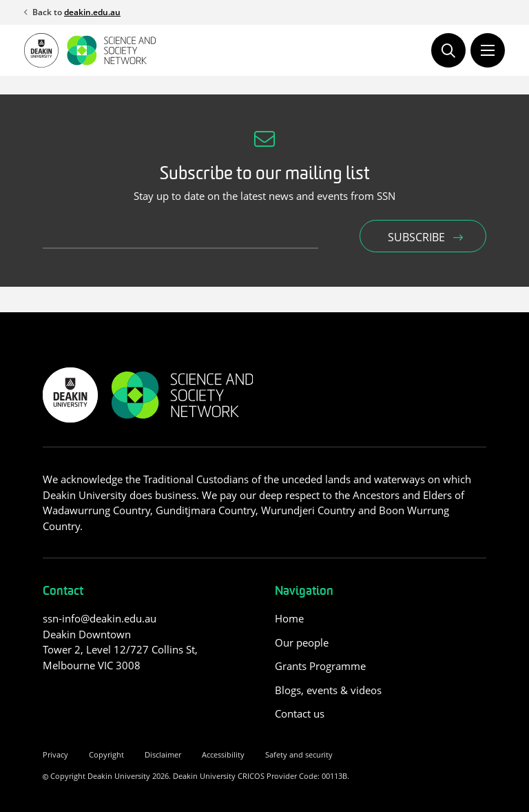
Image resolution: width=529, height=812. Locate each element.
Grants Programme (320, 666)
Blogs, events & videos (328, 690)
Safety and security (299, 754)
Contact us (300, 713)
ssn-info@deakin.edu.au (100, 618)
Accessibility (223, 754)
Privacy (55, 754)
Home (289, 618)
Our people (302, 642)
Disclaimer (163, 754)
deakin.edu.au (92, 12)
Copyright (106, 754)
